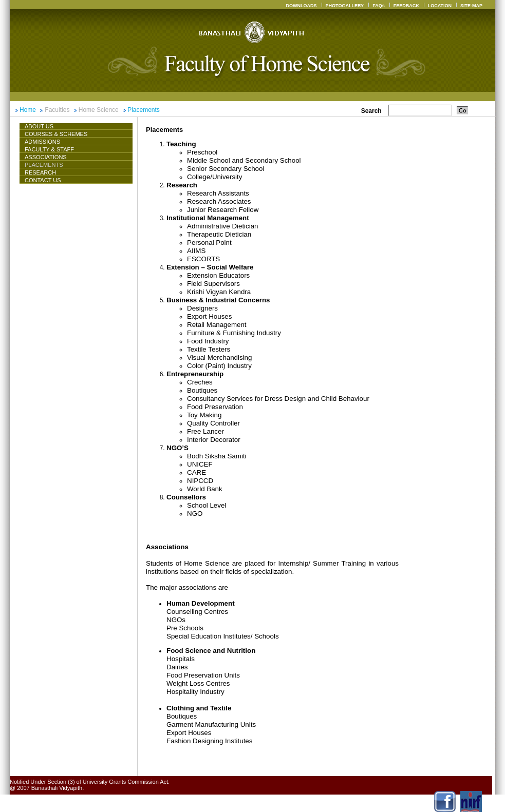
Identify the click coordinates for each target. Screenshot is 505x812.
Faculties (57, 110)
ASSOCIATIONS (46, 157)
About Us (43, 126)
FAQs (379, 6)
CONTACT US (43, 180)
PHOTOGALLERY (345, 6)
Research (40, 172)
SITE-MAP (471, 6)
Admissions (42, 142)
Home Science (99, 110)
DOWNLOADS (302, 6)
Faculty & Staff (49, 149)
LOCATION (440, 6)
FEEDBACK (406, 6)
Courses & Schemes (56, 134)
